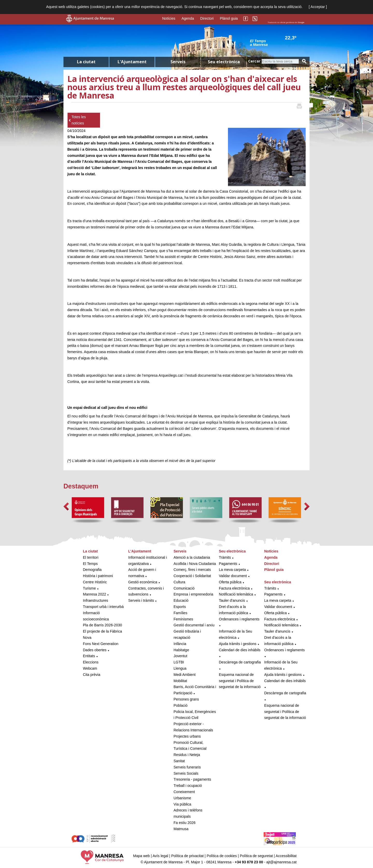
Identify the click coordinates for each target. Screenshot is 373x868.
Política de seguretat (256, 856)
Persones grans (186, 699)
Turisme (89, 588)
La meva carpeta (232, 570)
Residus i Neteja (187, 755)
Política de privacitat (187, 856)
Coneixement (184, 792)
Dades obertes (95, 650)
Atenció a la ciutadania (192, 557)
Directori (207, 18)
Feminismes (183, 619)
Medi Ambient (185, 675)
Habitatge (181, 650)
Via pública (182, 804)
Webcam (90, 668)
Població (181, 705)
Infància (180, 644)
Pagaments (228, 564)
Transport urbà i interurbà (103, 607)
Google (301, 22)
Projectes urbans (187, 736)
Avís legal (160, 856)
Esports (180, 607)
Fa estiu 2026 (185, 823)
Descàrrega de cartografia (240, 662)
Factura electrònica (234, 588)
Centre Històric (95, 582)
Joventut (180, 656)
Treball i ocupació (188, 786)
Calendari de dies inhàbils (240, 650)
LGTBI (179, 662)
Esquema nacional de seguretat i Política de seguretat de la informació (240, 681)
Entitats (89, 656)
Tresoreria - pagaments (192, 779)
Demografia (92, 570)
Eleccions (91, 662)
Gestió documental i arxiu (194, 625)
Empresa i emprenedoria (193, 594)
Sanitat (179, 761)
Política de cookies (222, 856)
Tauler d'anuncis (232, 600)
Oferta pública (230, 582)
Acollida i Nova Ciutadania (195, 564)
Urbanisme (182, 798)
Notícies (169, 18)
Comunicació (184, 588)
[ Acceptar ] (318, 7)
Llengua (180, 668)
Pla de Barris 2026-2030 (102, 625)
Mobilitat (180, 681)
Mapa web (142, 856)
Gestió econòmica (143, 582)
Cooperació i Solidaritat (192, 576)
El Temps (90, 564)
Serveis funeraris (187, 767)
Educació (181, 600)
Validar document (233, 576)
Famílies (180, 613)
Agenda (188, 18)
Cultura (179, 582)
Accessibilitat (286, 856)
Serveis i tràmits (141, 600)
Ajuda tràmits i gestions (238, 644)
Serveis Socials (186, 773)
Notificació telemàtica (236, 594)
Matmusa (181, 829)
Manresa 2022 (95, 594)
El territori (91, 557)
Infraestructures (95, 600)
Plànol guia (229, 18)
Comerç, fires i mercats (192, 570)
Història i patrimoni (98, 576)
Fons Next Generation (101, 644)
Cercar (254, 61)
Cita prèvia (92, 675)
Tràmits (225, 557)
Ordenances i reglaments (239, 619)
